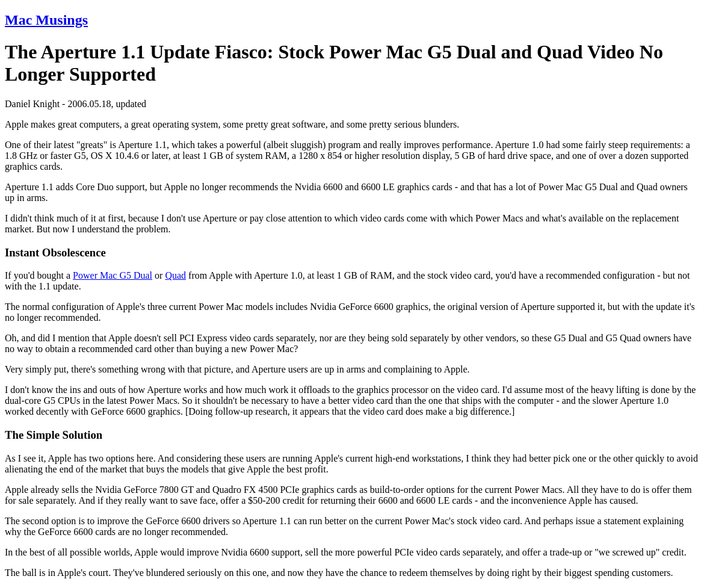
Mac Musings (46, 20)
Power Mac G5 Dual (113, 275)
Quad (175, 275)
